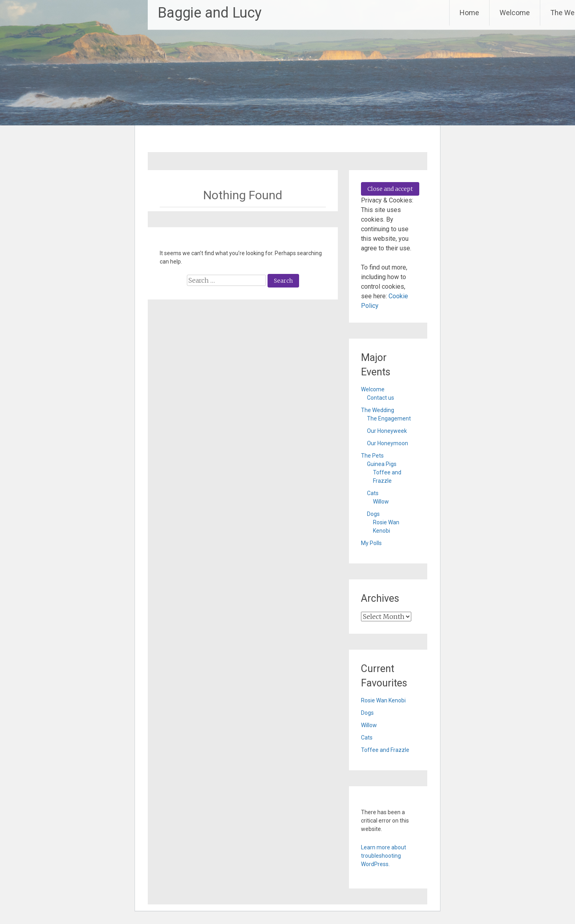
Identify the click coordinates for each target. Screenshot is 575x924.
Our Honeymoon (388, 443)
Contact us (381, 398)
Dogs (373, 514)
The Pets (372, 456)
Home (469, 13)
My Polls (371, 543)
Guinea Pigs (382, 464)
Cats (373, 493)
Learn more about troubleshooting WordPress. (384, 856)
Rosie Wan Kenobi (383, 700)
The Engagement (389, 418)
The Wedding (378, 410)
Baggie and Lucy (210, 13)
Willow (381, 502)
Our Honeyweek (387, 431)
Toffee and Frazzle (385, 750)
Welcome (515, 13)
